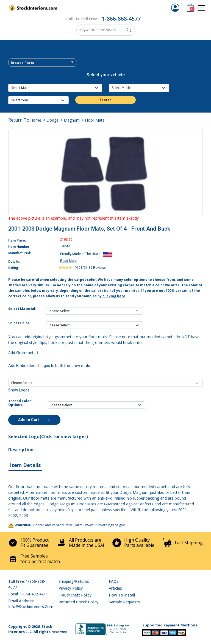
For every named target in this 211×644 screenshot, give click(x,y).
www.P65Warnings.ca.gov (105, 525)
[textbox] (43, 63)
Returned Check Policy (78, 602)
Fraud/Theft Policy (75, 595)
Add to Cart (34, 420)
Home (36, 120)
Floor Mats (95, 120)
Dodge (53, 120)
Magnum (72, 120)
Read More (68, 261)
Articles (115, 588)
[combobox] (43, 63)
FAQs (114, 581)
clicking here (114, 296)
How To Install (122, 595)
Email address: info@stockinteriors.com (31, 604)
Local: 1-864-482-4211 (28, 594)
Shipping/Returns (74, 581)
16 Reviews (97, 268)
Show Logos (19, 390)
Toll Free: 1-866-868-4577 (27, 584)
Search (105, 100)
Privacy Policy (71, 588)
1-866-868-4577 (121, 19)
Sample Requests (124, 602)
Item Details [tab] (25, 465)
